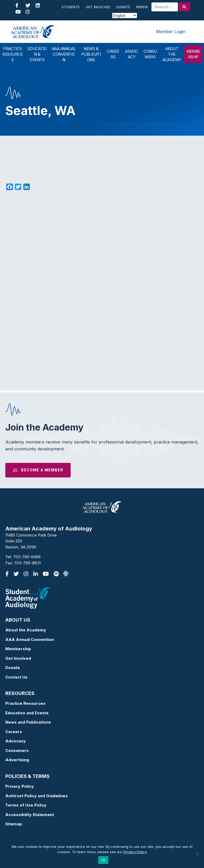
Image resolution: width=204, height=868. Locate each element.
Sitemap (14, 824)
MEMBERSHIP (193, 54)
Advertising (17, 760)
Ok (103, 860)
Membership (18, 649)
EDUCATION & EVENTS (37, 54)
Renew (142, 7)
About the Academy (26, 630)
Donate (123, 7)
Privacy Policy (20, 786)
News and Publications (28, 722)
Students (71, 7)
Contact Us (16, 677)
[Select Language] (125, 15)
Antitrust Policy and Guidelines (37, 796)
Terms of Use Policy (26, 805)
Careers (14, 732)
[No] (197, 854)
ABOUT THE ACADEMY (172, 54)
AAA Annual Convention (30, 639)
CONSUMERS (150, 54)
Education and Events (27, 713)
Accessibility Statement (30, 815)
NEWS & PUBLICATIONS (91, 54)
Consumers (17, 750)
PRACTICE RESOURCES (12, 54)
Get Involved (98, 7)
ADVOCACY (132, 54)
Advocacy (16, 741)
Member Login (171, 32)
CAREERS (113, 54)
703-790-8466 (27, 557)
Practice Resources (25, 703)
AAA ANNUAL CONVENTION (64, 54)
